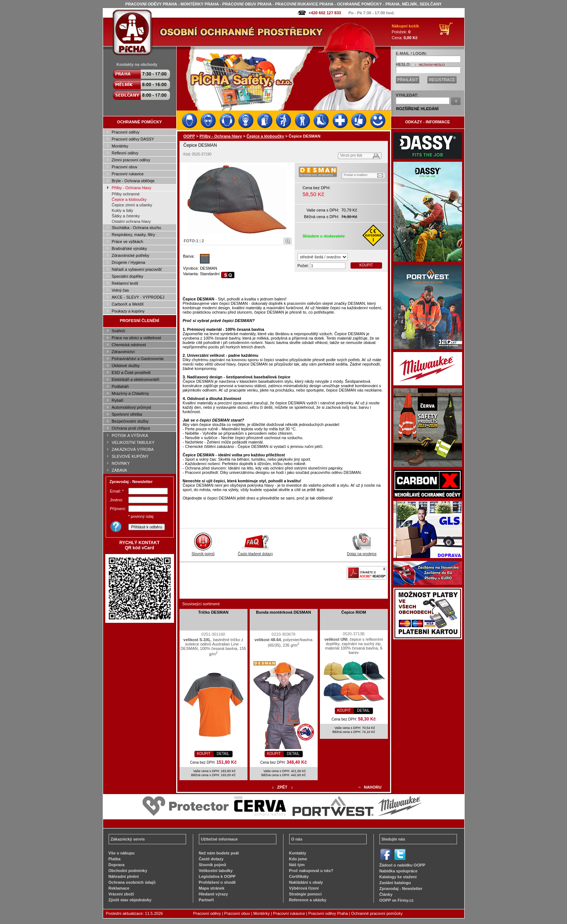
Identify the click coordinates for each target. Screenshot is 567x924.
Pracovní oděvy (126, 132)
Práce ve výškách (128, 242)
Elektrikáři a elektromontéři (136, 379)
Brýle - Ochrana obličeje (133, 181)
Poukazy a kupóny (128, 311)
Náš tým (297, 865)
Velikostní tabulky (216, 871)
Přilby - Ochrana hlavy (132, 188)
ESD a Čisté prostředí (131, 373)
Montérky (120, 146)
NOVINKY (121, 463)
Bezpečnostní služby (130, 421)
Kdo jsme (298, 859)
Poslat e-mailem (356, 175)
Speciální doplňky (128, 276)
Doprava (117, 865)
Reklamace (119, 888)
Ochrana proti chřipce (131, 428)
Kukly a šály (123, 210)
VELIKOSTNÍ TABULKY (133, 442)
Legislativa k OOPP (217, 876)
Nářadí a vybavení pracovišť (137, 269)
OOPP (189, 136)
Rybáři (118, 400)
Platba (115, 859)
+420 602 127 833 (325, 13)
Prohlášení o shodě (217, 882)
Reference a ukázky (308, 900)
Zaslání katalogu (395, 883)
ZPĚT (282, 787)
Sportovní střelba (127, 414)
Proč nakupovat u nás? (311, 871)
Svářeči (119, 331)
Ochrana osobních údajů (132, 882)
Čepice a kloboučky (129, 199)
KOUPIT (366, 265)
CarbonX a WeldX (128, 304)
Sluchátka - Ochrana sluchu (137, 228)
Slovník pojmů (203, 552)
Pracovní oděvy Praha (328, 913)
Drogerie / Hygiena (129, 262)
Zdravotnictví (123, 352)
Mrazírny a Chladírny (131, 393)
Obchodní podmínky (128, 871)
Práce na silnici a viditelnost (137, 338)
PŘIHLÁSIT (408, 80)
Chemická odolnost (129, 345)
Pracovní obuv (125, 167)
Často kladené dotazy (255, 552)
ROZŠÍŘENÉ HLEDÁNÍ (417, 109)
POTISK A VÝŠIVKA (130, 435)
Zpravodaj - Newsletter (401, 889)
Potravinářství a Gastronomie (138, 359)
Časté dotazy (211, 859)
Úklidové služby (126, 366)
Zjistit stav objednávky (130, 900)
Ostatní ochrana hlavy (131, 221)
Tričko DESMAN (213, 612)
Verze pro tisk (351, 155)
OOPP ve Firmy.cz (397, 900)
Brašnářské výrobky (130, 248)
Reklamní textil (125, 283)
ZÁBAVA (120, 470)
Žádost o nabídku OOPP (402, 865)
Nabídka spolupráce (399, 871)
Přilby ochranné (126, 194)
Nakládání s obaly (306, 882)
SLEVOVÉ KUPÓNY (130, 456)
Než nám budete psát (219, 853)
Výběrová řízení (304, 888)
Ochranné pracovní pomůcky (377, 913)
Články (386, 894)
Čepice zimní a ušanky (132, 205)
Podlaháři (120, 386)
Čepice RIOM (354, 612)
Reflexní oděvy (125, 153)
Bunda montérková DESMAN (283, 612)
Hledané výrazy (213, 894)
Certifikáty (299, 876)
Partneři (207, 900)
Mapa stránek (212, 888)
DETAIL (223, 754)
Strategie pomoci (305, 894)
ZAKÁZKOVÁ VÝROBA (133, 449)
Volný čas (120, 290)
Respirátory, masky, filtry (134, 235)
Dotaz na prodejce (362, 552)
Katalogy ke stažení (398, 877)
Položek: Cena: (406, 32)
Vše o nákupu (122, 853)
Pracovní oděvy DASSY (133, 139)
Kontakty (298, 853)
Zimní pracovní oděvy (131, 160)
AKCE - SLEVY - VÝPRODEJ (138, 297)
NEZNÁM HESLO (432, 65)
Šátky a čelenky (126, 216)
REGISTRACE (442, 80)
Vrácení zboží (121, 894)
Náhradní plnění (124, 876)
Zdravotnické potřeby (131, 255)
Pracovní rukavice (128, 174)
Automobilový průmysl (132, 407)
